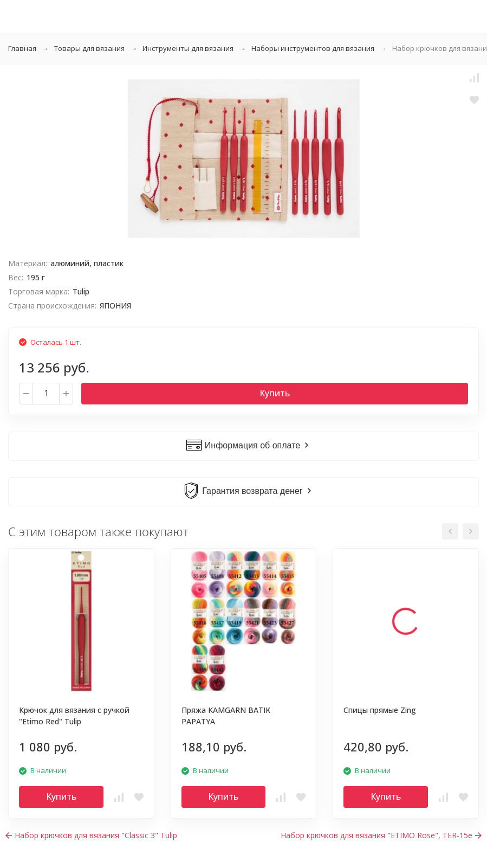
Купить (275, 393)
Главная (22, 48)
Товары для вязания (89, 48)
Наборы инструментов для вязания (313, 48)
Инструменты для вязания (188, 48)
